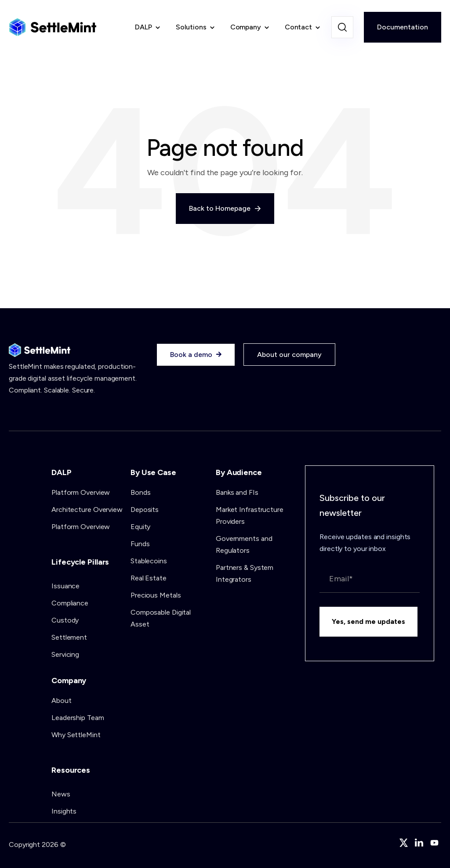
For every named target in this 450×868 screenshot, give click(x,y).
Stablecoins (149, 561)
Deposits (145, 510)
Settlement (69, 637)
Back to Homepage (225, 208)
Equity (140, 527)
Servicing (65, 654)
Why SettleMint (76, 735)
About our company (289, 355)
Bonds (141, 492)
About (62, 701)
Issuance (65, 586)
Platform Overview (81, 492)
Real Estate (149, 578)
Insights (64, 811)
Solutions (191, 27)
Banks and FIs (237, 492)
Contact (298, 27)
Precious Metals (156, 595)
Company (246, 27)
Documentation (403, 27)
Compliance (70, 603)
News (61, 794)
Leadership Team (78, 718)
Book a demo (196, 355)
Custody (65, 620)
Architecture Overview (87, 510)
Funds (140, 544)
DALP (143, 27)
